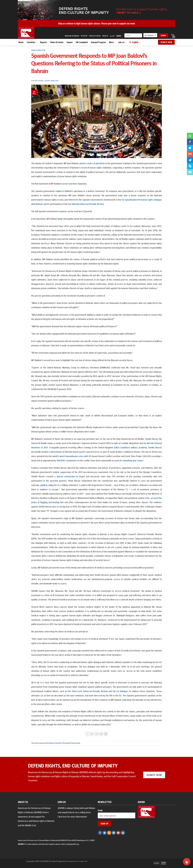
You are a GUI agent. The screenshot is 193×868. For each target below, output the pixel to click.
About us (105, 36)
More (112, 42)
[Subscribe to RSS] (109, 833)
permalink (77, 743)
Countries (32, 42)
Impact (69, 42)
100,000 (61, 460)
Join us (122, 42)
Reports (43, 42)
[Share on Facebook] (87, 734)
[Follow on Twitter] (105, 833)
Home (21, 42)
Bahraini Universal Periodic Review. (88, 204)
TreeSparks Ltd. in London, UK (77, 861)
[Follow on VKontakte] (123, 833)
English (119, 36)
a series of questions (95, 163)
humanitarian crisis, (75, 456)
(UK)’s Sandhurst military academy (130, 447)
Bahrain (34, 50)
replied (58, 191)
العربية (112, 36)
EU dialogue (122, 691)
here (75, 184)
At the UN (84, 36)
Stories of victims (95, 36)
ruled (104, 506)
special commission (66, 476)
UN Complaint (82, 42)
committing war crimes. (133, 460)
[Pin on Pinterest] (101, 734)
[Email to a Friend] (97, 734)
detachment (56, 452)
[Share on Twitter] (92, 734)
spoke (60, 219)
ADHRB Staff (55, 81)
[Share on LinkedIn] (106, 734)
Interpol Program (98, 42)
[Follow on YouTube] (118, 833)
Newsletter (41, 50)
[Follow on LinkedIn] (114, 833)
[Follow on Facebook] (100, 833)
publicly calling (47, 485)
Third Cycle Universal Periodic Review (90, 691)
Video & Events (57, 42)
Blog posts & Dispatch (72, 36)
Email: (100, 810)
